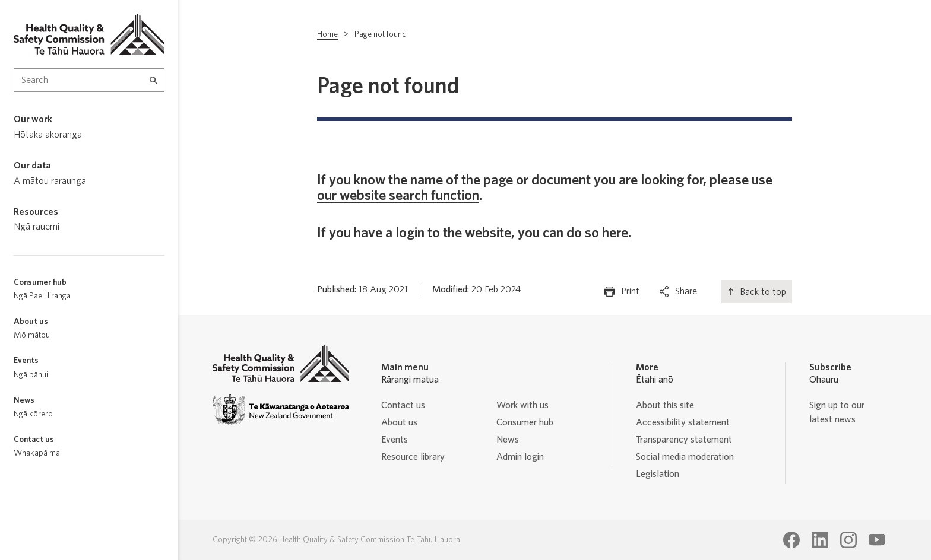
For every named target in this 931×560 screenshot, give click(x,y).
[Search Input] (89, 80)
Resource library (413, 457)
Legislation (658, 474)
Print (630, 294)
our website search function (398, 196)
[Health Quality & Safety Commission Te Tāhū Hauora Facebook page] (791, 540)
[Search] (153, 80)
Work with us (522, 405)
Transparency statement (684, 440)
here (615, 233)
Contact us (403, 405)
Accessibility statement (683, 422)
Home (327, 34)
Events (395, 440)
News (508, 440)
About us (399, 422)
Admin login (520, 457)
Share (686, 294)
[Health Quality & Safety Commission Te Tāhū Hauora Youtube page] (877, 540)
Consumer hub (525, 422)
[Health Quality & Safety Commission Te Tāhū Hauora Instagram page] (848, 540)
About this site (665, 405)
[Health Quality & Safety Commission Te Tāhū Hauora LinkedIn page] (820, 540)
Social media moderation (685, 457)
